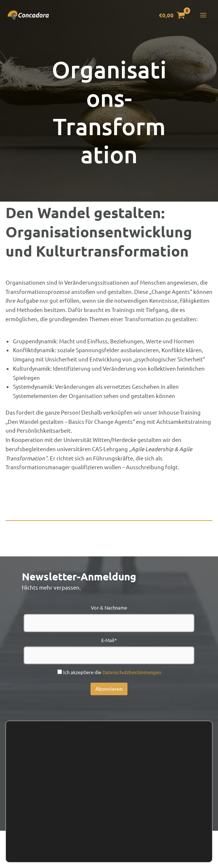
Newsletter (95, 786)
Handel (132, 786)
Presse (165, 786)
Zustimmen (32, 850)
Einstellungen (45, 830)
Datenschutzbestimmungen (132, 672)
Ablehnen (70, 850)
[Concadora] (30, 16)
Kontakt (56, 786)
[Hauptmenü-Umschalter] (203, 16)
